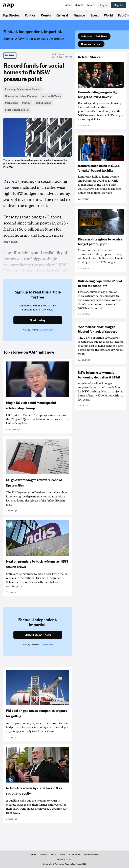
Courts (46, 15)
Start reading (38, 320)
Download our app (91, 44)
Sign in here (47, 330)
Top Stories (11, 15)
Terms (33, 855)
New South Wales (51, 96)
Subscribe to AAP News (94, 36)
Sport (94, 15)
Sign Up (119, 5)
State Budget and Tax (17, 110)
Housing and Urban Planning (21, 96)
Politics (30, 15)
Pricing (68, 5)
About (91, 5)
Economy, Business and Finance (23, 89)
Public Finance (43, 103)
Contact (80, 5)
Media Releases (91, 855)
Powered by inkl (65, 859)
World (108, 15)
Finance (79, 15)
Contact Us (75, 855)
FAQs (53, 855)
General (62, 15)
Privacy (43, 855)
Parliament (11, 103)
